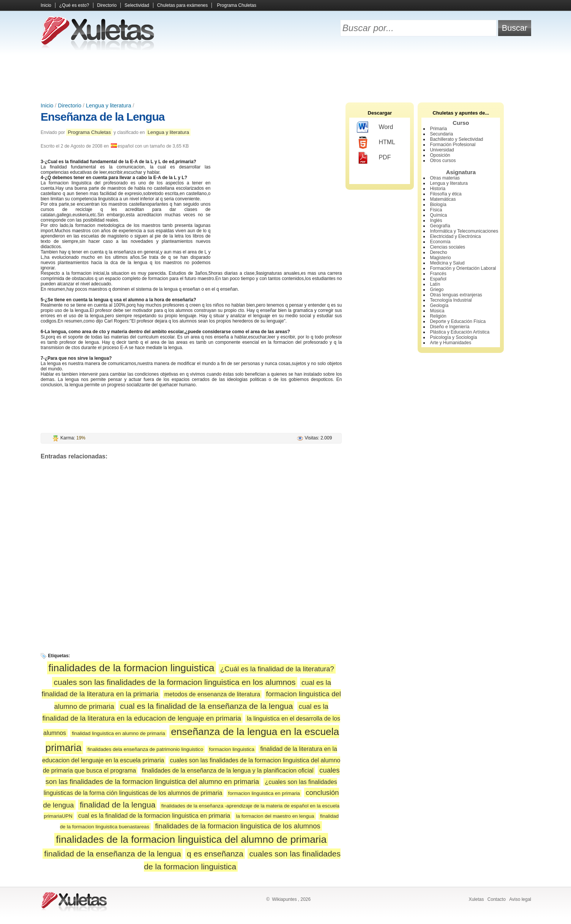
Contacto (497, 899)
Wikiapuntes (284, 899)
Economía (440, 242)
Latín (435, 284)
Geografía (440, 226)
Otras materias (445, 178)
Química (438, 215)
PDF (374, 158)
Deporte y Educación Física (458, 321)
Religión (438, 316)
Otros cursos (443, 161)
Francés (438, 274)
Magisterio (440, 258)
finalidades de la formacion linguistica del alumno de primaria (191, 839)
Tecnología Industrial (451, 300)
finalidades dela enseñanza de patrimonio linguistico (145, 749)
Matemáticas (443, 199)
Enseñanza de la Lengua (103, 117)
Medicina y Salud (447, 263)
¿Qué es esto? (74, 5)
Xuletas (476, 899)
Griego (437, 290)
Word (375, 128)
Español (438, 279)
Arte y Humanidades (450, 343)
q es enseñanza (215, 854)
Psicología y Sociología (453, 337)
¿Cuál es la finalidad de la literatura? (277, 669)
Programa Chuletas (237, 5)
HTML (376, 143)
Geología (439, 305)
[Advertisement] (285, 76)
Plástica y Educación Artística (460, 332)
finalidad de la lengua (118, 805)
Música (437, 311)
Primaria (438, 129)
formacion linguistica (232, 749)
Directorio (107, 5)
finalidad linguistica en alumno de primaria (118, 733)
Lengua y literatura (108, 105)
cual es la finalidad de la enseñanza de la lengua (206, 706)
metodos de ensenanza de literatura (212, 694)
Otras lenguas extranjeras (456, 295)
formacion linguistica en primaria (264, 793)
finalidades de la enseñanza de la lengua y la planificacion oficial (228, 771)
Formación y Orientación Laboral (463, 268)
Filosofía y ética (446, 194)
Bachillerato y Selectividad (456, 139)
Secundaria (441, 134)
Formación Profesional (453, 145)
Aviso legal (520, 899)
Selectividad (137, 5)
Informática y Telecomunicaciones (464, 231)
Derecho (438, 252)
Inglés (436, 220)
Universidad (442, 150)
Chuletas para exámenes (182, 5)
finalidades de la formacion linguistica (132, 668)
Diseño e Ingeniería (450, 327)
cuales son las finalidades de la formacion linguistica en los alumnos (174, 682)
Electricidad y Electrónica (455, 236)
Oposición (440, 155)
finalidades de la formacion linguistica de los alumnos (237, 826)
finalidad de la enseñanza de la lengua (112, 854)
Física (436, 210)
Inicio (46, 5)
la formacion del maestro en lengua (275, 816)
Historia (438, 189)
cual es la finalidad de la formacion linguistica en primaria (154, 816)
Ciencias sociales (447, 247)
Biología (438, 205)
